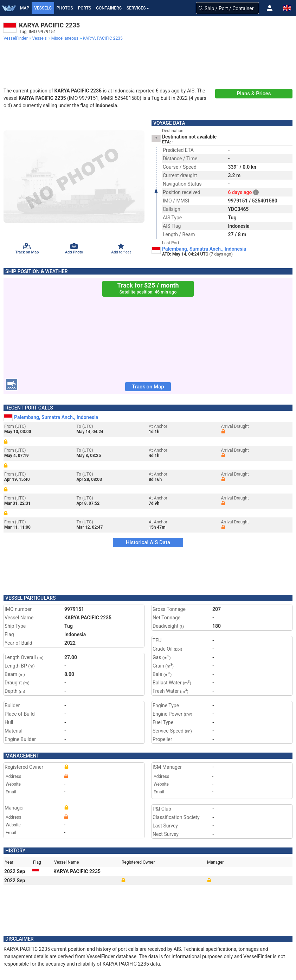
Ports (85, 8)
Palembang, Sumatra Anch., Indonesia (204, 249)
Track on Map (148, 387)
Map (25, 8)
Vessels (43, 8)
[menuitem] (16, 38)
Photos (65, 8)
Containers (109, 8)
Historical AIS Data (148, 542)
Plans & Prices (254, 94)
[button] (270, 8)
